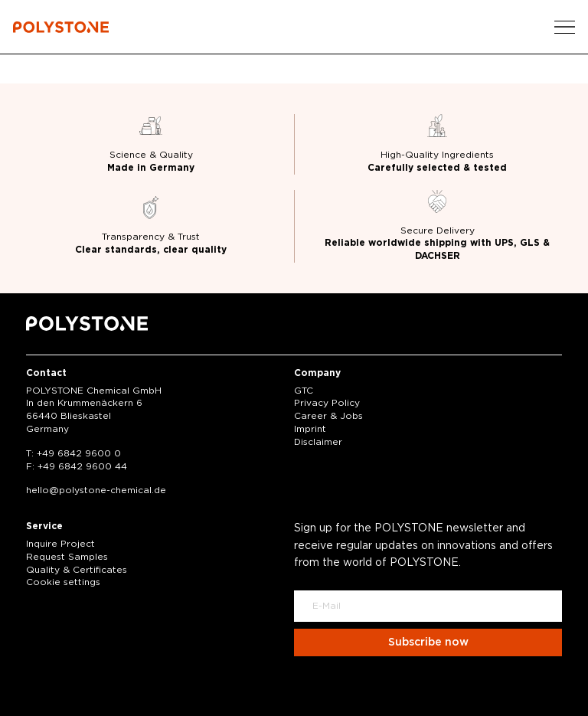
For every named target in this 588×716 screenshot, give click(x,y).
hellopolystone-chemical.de (96, 490)
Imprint (310, 429)
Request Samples (67, 557)
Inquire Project (60, 544)
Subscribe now (428, 642)
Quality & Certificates (77, 570)
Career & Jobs (328, 416)
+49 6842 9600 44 (82, 466)
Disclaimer (318, 442)
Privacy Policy (327, 403)
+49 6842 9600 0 (79, 453)
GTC (304, 391)
